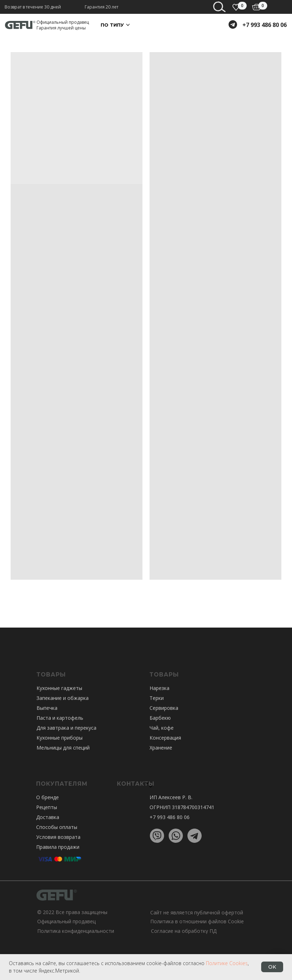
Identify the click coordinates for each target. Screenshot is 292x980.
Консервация (165, 738)
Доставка (48, 817)
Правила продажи (58, 847)
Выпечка (47, 708)
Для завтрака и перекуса (66, 728)
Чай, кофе (162, 728)
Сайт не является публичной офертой (197, 912)
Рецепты (47, 807)
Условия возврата (58, 837)
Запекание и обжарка (63, 698)
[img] (256, 7)
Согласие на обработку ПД (184, 931)
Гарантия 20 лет (102, 7)
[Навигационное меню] (281, 11)
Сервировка (164, 708)
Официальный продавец (66, 921)
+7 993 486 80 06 (265, 25)
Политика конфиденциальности (76, 931)
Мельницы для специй (63, 748)
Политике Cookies (227, 963)
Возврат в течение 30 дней (33, 7)
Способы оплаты (57, 827)
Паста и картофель (60, 718)
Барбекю (160, 718)
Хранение (161, 748)
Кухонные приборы (60, 738)
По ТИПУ (112, 25)
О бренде (47, 797)
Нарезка (159, 688)
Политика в (164, 921)
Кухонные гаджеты (59, 688)
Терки (157, 698)
